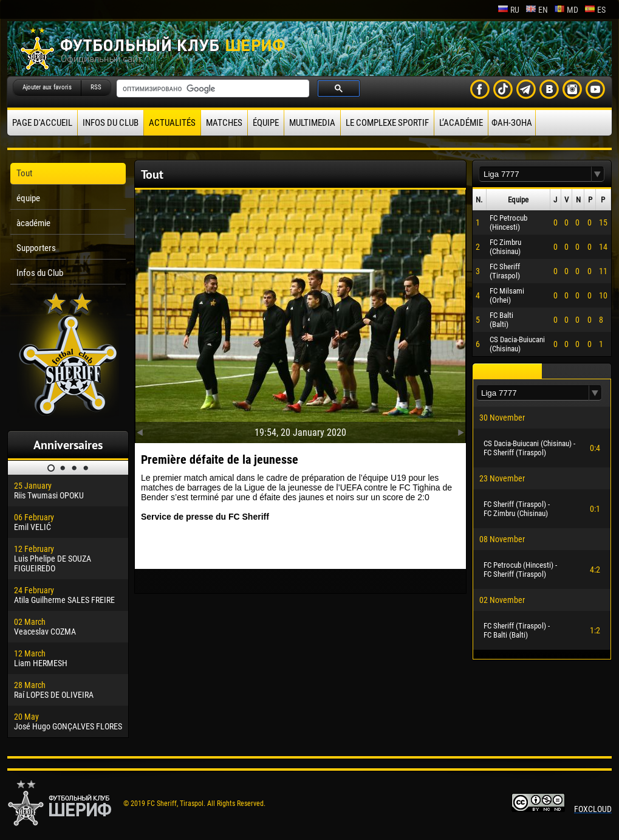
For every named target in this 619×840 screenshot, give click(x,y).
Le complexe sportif (387, 123)
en (537, 10)
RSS (96, 87)
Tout (24, 173)
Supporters (36, 248)
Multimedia (312, 123)
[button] (598, 174)
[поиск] (212, 89)
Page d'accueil (42, 123)
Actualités (172, 123)
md (566, 10)
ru (508, 10)
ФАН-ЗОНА (512, 123)
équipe (266, 123)
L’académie (461, 123)
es (595, 10)
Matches (224, 123)
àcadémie (33, 223)
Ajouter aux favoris (47, 87)
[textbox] (535, 174)
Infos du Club (111, 123)
